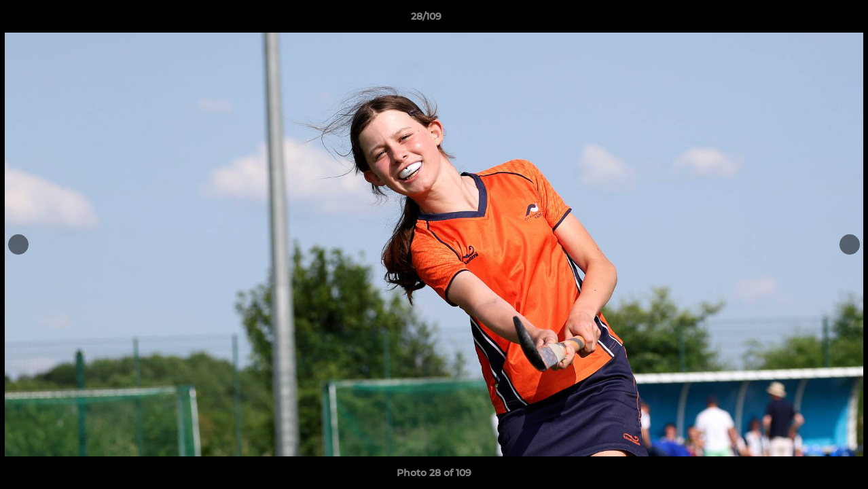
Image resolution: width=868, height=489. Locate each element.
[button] (811, 20)
